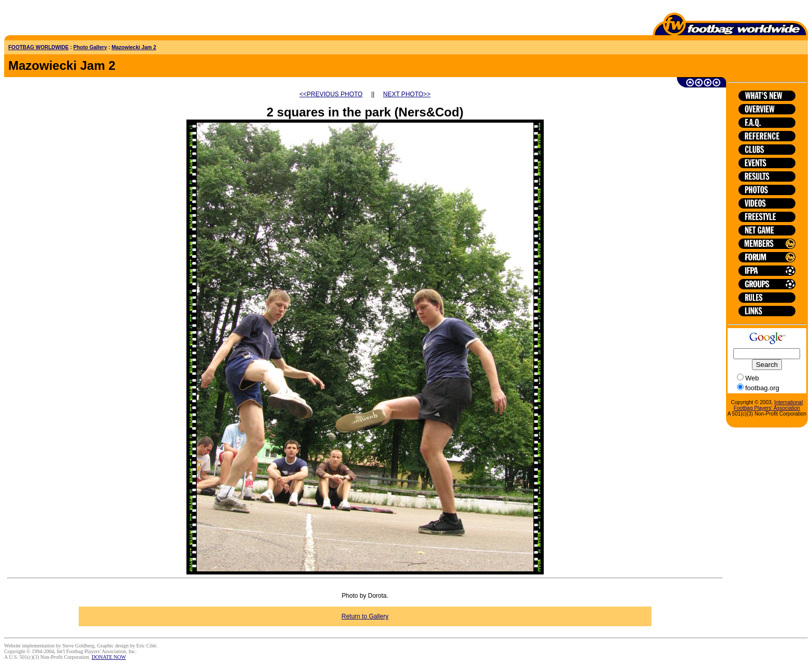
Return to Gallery (365, 616)
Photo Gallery (90, 47)
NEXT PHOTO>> (407, 94)
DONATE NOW (109, 657)
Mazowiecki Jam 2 (134, 47)
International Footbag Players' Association (768, 405)
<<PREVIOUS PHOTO (331, 94)
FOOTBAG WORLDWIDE (39, 47)
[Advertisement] (65, 20)
